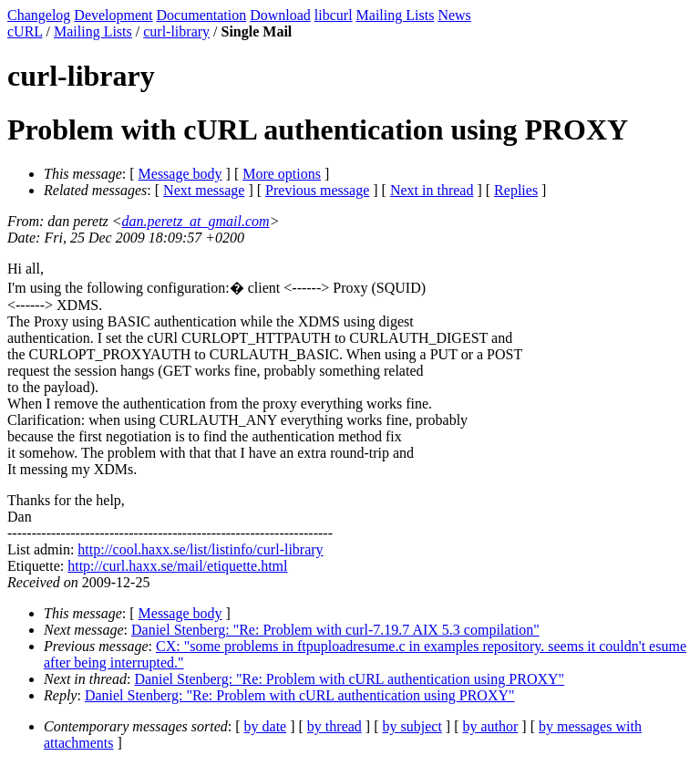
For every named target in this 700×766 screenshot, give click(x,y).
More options (282, 174)
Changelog (39, 15)
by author (490, 726)
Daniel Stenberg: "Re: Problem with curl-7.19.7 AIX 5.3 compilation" (335, 630)
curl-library (176, 31)
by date (266, 726)
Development (113, 15)
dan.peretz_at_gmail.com (196, 221)
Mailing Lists (396, 15)
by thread (335, 726)
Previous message (317, 190)
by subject (412, 726)
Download (280, 15)
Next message (204, 190)
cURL (25, 31)
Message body (180, 174)
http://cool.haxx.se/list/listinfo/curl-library (200, 549)
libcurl (334, 15)
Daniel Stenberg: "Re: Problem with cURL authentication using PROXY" (349, 679)
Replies (516, 190)
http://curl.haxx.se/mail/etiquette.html (177, 566)
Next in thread (432, 190)
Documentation (202, 15)
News (454, 15)
